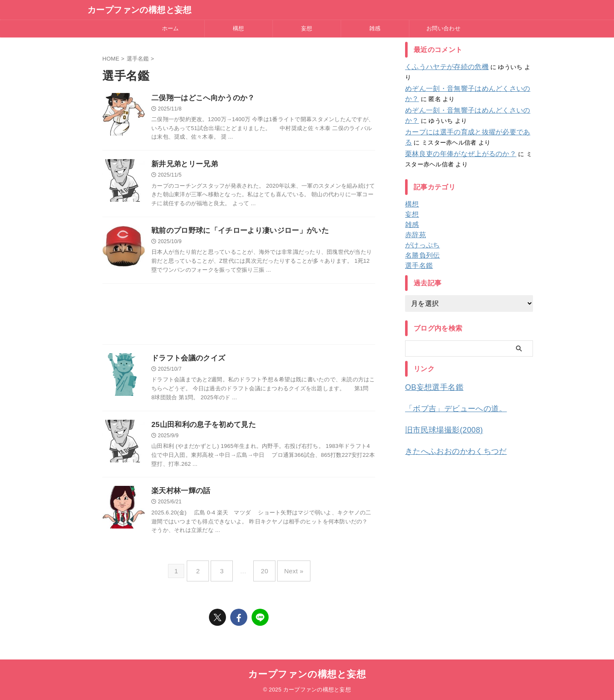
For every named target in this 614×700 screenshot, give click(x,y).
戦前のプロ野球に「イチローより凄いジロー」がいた (235, 233)
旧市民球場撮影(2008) (437, 417)
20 (262, 573)
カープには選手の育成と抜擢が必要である (463, 122)
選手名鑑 (417, 256)
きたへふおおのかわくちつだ (447, 437)
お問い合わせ (443, 28)
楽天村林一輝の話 (179, 495)
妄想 (307, 28)
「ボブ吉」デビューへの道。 (447, 396)
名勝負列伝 (420, 245)
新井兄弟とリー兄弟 (183, 165)
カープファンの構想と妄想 (140, 10)
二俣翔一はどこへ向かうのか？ (200, 98)
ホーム (171, 28)
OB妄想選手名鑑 (429, 376)
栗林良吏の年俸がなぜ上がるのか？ (454, 144)
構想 (239, 28)
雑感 (375, 28)
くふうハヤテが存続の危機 (442, 67)
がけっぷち (420, 235)
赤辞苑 (414, 225)
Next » (287, 573)
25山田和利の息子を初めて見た (201, 428)
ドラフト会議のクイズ (186, 361)
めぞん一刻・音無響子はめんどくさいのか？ (466, 78)
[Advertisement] (239, 319)
